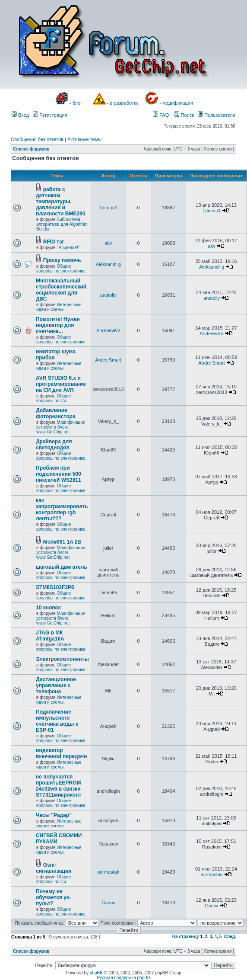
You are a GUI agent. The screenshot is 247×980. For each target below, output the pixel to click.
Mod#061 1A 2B (62, 542)
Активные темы (84, 139)
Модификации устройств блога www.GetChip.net (61, 427)
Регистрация (50, 115)
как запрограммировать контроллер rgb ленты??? (62, 509)
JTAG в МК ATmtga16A (50, 636)
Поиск (184, 115)
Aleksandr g (108, 264)
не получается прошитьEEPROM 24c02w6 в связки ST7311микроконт (59, 786)
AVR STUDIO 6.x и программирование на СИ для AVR (61, 384)
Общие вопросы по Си (54, 398)
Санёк (108, 903)
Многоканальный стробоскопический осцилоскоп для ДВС (61, 290)
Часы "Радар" (54, 815)
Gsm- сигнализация (54, 868)
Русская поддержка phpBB (123, 978)
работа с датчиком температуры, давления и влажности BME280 (60, 202)
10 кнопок (48, 608)
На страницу (186, 937)
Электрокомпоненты (62, 659)
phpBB (96, 973)
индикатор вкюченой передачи (61, 753)
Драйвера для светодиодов (54, 445)
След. (230, 937)
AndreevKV (108, 330)
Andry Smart (108, 360)
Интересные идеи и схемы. (59, 307)
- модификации (176, 103)
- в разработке (123, 103)
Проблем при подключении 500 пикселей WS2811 (59, 474)
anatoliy (108, 295)
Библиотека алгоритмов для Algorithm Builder (62, 224)
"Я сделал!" (68, 248)
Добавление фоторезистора (56, 413)
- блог (76, 103)
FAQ (161, 115)
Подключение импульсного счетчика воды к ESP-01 (57, 721)
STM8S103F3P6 (55, 587)
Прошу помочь (62, 260)
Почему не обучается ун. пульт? (53, 897)
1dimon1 (108, 208)
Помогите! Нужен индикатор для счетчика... (58, 325)
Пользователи (217, 115)
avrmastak (108, 872)
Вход (20, 115)
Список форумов (31, 149)
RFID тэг (54, 242)
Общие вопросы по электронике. (61, 269)
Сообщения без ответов (37, 139)
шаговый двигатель (62, 567)
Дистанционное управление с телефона (56, 685)
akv (108, 243)
